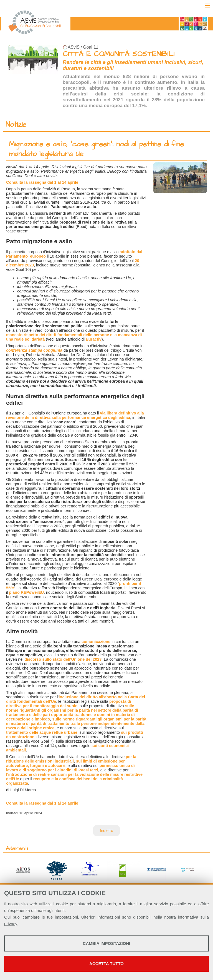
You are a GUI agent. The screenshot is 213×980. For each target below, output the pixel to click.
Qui (7, 917)
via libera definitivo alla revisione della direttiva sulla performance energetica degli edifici (75, 415)
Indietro (106, 831)
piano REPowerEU (26, 592)
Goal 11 (91, 47)
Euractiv (94, 339)
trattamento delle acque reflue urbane (42, 732)
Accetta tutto (106, 964)
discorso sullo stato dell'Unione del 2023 (63, 659)
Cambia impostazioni (107, 943)
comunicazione (96, 642)
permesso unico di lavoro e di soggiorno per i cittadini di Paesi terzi (70, 768)
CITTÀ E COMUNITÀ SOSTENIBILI (119, 54)
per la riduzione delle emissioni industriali (71, 759)
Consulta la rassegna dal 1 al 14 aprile (42, 182)
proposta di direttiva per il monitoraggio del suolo (69, 704)
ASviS (74, 47)
